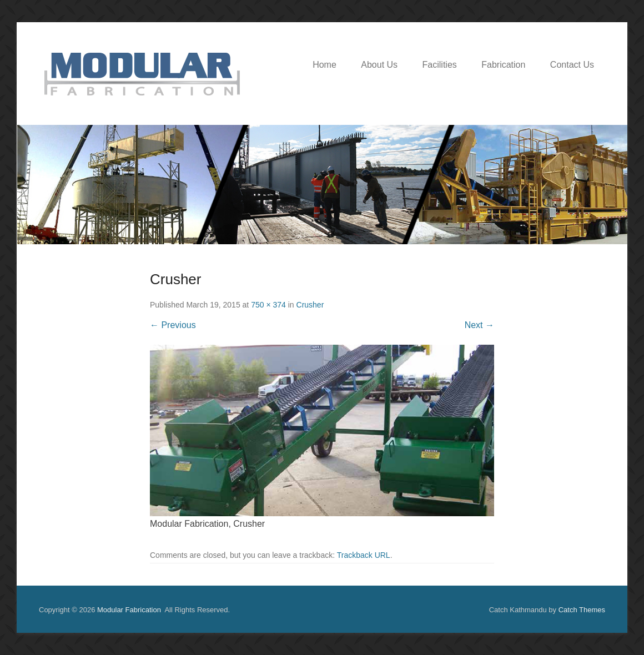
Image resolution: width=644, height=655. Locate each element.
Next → (479, 325)
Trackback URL (364, 555)
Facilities (440, 65)
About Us (379, 65)
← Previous (173, 325)
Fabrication (503, 65)
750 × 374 (268, 305)
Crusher (310, 305)
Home (324, 65)
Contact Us (572, 65)
